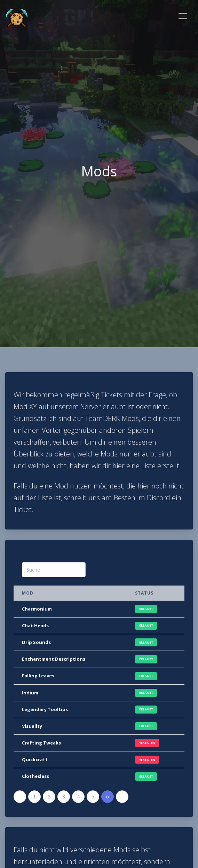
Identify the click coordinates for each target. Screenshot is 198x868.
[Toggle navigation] (183, 16)
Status (144, 593)
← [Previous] (20, 797)
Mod (28, 593)
